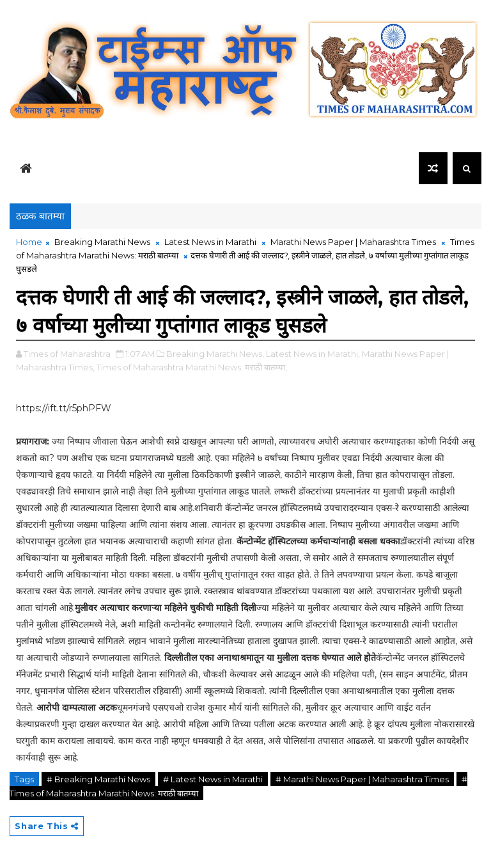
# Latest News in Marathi (213, 779)
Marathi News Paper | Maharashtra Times (353, 242)
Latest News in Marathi (210, 242)
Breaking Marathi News (102, 242)
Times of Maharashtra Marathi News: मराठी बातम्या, (192, 367)
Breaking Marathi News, (215, 354)
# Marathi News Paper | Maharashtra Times (362, 779)
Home (29, 242)
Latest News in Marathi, (313, 354)
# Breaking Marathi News (98, 779)
